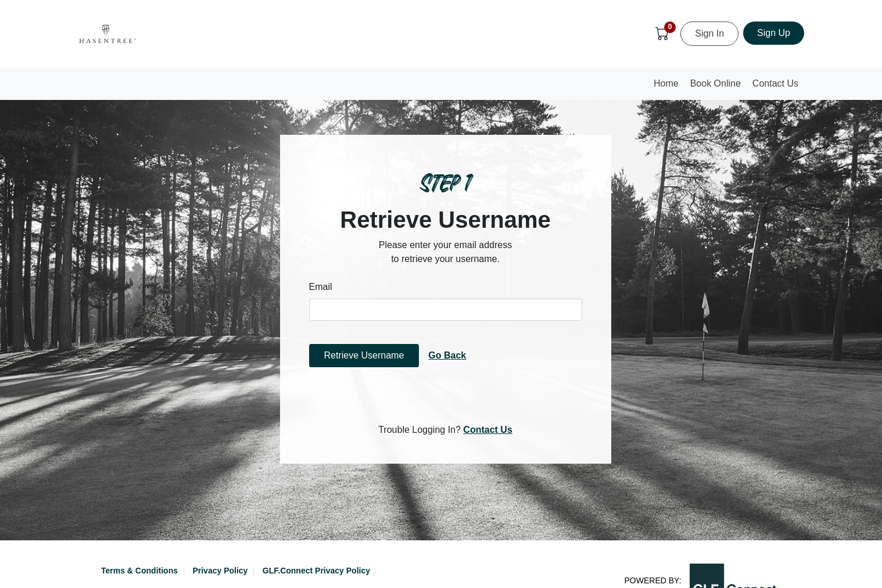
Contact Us (775, 83)
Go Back (447, 355)
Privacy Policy (220, 571)
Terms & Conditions (139, 571)
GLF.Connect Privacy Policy (316, 571)
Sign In (709, 33)
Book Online (716, 83)
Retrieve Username (364, 355)
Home (669, 87)
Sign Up (774, 33)
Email (321, 287)
